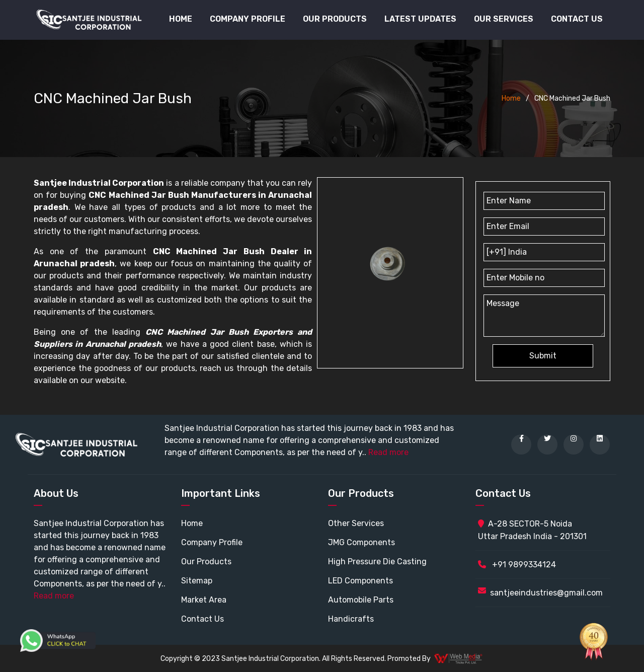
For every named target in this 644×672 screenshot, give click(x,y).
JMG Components (361, 542)
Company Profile (248, 19)
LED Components (360, 581)
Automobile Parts (361, 600)
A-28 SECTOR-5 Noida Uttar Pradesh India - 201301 (532, 530)
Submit (543, 356)
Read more (388, 452)
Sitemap (197, 581)
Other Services (356, 523)
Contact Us (577, 19)
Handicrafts (351, 619)
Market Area (204, 600)
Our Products (206, 562)
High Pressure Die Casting (377, 562)
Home (181, 19)
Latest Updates (420, 19)
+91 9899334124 (517, 565)
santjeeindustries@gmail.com (546, 593)
